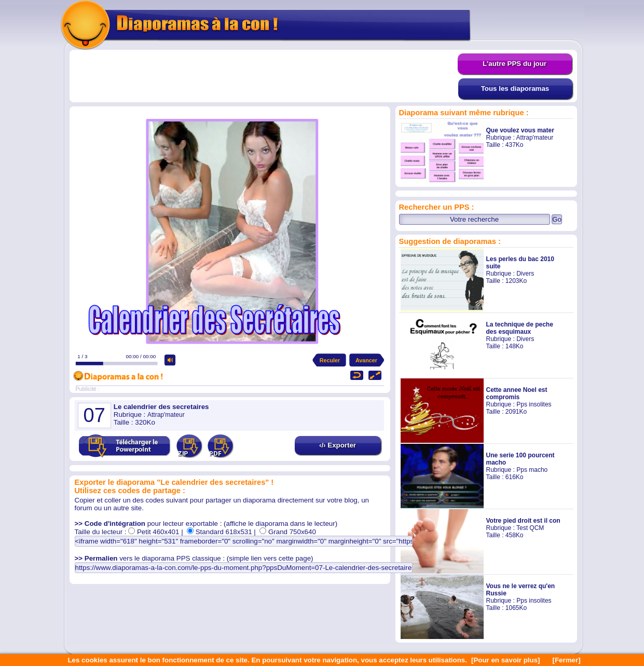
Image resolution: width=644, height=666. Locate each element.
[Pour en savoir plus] (506, 660)
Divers (525, 274)
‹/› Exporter (338, 445)
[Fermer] (567, 660)
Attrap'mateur (535, 138)
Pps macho (532, 470)
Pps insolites (534, 404)
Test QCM (530, 528)
